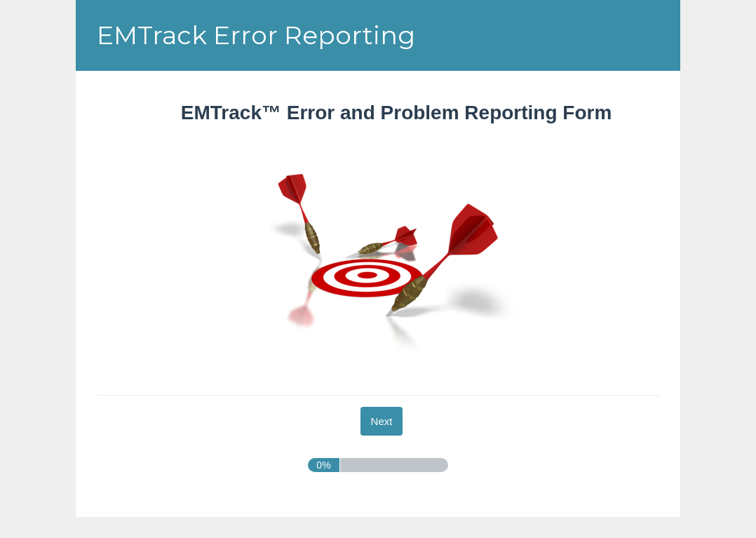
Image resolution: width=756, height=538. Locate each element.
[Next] (382, 421)
